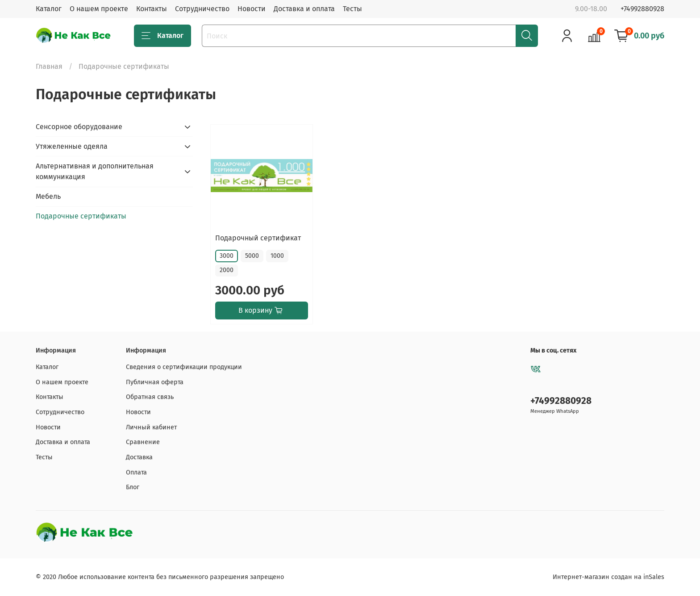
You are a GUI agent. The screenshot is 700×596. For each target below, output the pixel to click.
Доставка (139, 457)
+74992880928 (642, 9)
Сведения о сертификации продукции (184, 367)
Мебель (48, 196)
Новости (252, 9)
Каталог (49, 9)
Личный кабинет (151, 427)
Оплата (136, 472)
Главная (49, 66)
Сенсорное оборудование (79, 127)
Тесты (352, 9)
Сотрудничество (202, 9)
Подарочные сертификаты (81, 216)
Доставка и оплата (304, 9)
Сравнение (143, 442)
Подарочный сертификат (258, 238)
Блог (133, 487)
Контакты (152, 9)
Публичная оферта (155, 382)
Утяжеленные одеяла (72, 146)
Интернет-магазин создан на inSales (608, 577)
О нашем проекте (99, 9)
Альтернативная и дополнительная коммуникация (95, 171)
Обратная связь (150, 397)
